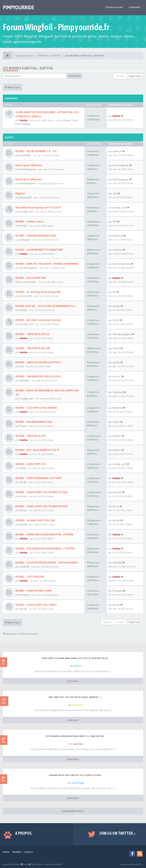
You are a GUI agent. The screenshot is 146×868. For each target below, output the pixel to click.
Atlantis (117, 450)
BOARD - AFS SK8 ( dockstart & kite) (38, 320)
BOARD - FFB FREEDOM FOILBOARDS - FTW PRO (45, 548)
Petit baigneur (28, 169)
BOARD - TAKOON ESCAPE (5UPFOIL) (38, 362)
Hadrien (117, 436)
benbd (23, 524)
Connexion (134, 7)
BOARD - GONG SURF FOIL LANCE (36, 605)
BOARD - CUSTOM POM (30, 577)
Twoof (116, 348)
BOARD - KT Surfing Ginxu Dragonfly (38, 292)
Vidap (23, 468)
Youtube (17, 852)
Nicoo (116, 506)
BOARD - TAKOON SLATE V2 (32, 334)
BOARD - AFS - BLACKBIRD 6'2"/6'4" (37, 450)
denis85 (117, 492)
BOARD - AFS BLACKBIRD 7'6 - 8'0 (36, 151)
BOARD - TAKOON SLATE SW (33, 348)
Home (6, 852)
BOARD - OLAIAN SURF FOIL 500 (35, 520)
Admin (78, 666)
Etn (114, 292)
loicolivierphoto (29, 268)
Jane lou (78, 744)
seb (22, 366)
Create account (114, 7)
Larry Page (78, 783)
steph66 (24, 567)
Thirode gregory (122, 334)
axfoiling (25, 380)
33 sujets (120, 76)
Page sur (135, 76)
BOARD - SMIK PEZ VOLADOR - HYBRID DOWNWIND (47, 264)
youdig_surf (27, 211)
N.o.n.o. (117, 376)
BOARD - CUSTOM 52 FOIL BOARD (36, 408)
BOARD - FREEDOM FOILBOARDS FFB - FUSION (44, 534)
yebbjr (23, 310)
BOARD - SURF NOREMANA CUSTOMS (38, 478)
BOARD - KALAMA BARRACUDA (34, 422)
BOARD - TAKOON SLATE (31, 436)
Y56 (115, 222)
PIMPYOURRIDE (19, 7)
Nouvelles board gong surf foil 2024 (38, 207)
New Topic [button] (13, 87)
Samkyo (117, 151)
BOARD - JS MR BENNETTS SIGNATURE (39, 250)
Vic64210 (117, 250)
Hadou (24, 120)
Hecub (23, 226)
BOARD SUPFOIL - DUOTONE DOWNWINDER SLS (45, 306)
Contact (28, 852)
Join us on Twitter (117, 833)
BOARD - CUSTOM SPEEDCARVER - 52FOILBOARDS (47, 562)
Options (107, 622)
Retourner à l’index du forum (20, 634)
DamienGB (26, 296)
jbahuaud (25, 240)
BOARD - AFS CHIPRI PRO (31, 278)
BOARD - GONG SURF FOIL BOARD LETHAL (42, 492)
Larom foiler (29, 282)
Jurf (115, 193)
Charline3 (118, 392)
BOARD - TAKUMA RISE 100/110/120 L (38, 376)
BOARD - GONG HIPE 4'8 (30, 464)
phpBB (58, 864)
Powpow (25, 595)
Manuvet (117, 408)
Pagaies (20, 193)
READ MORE (73, 681)
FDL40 (23, 482)
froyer (23, 426)
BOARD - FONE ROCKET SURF (34, 591)
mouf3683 (25, 155)
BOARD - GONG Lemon (29, 221)
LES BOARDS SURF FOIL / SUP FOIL (28, 68)
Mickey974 (26, 197)
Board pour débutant (29, 165)
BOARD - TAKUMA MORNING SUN (36, 236)
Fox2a (116, 320)
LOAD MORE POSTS (73, 811)
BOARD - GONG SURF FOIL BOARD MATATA (41, 506)
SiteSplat (78, 705)
